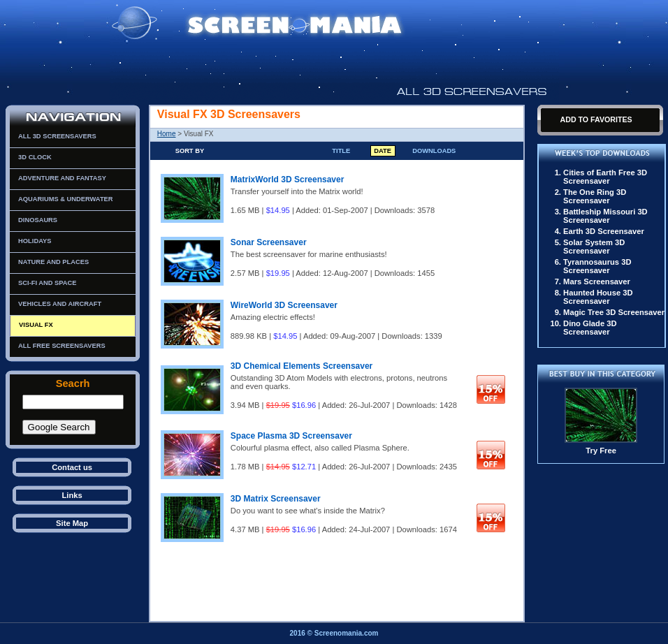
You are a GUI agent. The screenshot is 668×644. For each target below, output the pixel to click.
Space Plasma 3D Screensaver (291, 436)
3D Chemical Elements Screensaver (302, 366)
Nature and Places (53, 262)
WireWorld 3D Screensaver (284, 305)
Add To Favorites (596, 119)
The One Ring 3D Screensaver (595, 196)
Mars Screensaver (597, 281)
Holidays (35, 241)
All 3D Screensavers (57, 136)
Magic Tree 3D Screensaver (614, 312)
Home (167, 134)
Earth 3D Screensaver (604, 231)
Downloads (434, 151)
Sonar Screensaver (269, 242)
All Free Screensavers (62, 346)
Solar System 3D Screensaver (594, 247)
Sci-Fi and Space (47, 283)
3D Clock (35, 157)
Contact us (72, 467)
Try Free (601, 451)
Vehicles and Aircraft (60, 304)
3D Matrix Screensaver (276, 499)
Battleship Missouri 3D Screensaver (605, 216)
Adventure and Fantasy (62, 178)
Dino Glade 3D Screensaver (590, 328)
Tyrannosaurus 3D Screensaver (597, 266)
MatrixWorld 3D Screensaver (288, 180)
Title (341, 151)
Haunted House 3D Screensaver (598, 297)
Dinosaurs (38, 220)
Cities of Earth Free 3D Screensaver (605, 177)
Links (72, 495)
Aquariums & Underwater (65, 199)
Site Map (72, 523)
